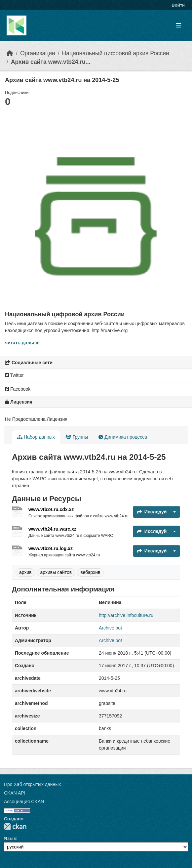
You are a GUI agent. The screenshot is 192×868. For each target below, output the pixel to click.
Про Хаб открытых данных (32, 784)
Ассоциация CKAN (24, 802)
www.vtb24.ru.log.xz (51, 548)
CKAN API (15, 793)
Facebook (18, 389)
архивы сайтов (56, 572)
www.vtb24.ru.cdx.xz (51, 509)
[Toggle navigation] (179, 26)
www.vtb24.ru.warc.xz (52, 529)
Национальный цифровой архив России (116, 53)
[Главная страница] (10, 53)
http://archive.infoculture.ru (126, 615)
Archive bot (110, 628)
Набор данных (36, 437)
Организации (38, 53)
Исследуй (152, 512)
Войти (178, 5)
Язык (10, 839)
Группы (77, 437)
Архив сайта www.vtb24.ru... (51, 62)
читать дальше (22, 343)
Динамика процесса (123, 437)
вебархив (90, 572)
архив (25, 572)
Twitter (14, 375)
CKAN (15, 826)
